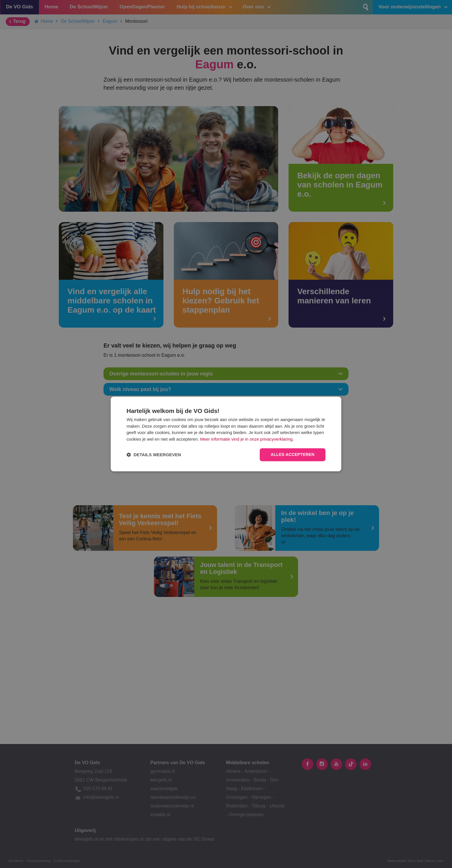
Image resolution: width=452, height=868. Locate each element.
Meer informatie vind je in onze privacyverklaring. (247, 439)
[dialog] (226, 434)
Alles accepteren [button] (293, 455)
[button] (154, 455)
